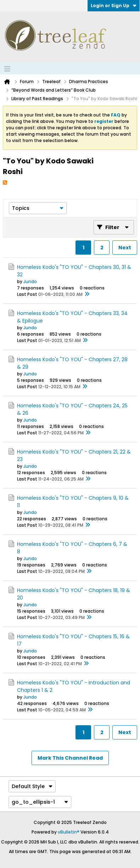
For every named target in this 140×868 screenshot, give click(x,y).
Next (125, 248)
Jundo (30, 281)
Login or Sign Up (114, 6)
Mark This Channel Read (70, 758)
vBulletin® (69, 832)
